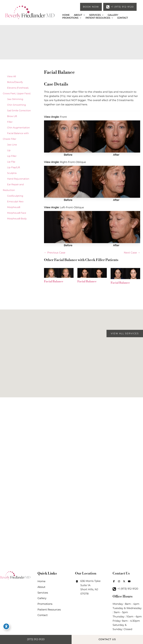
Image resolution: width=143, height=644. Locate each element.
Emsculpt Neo (15, 202)
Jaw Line (12, 145)
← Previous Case (55, 253)
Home (41, 581)
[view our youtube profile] (129, 581)
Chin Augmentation (18, 128)
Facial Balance (59, 72)
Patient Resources (49, 610)
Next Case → (132, 253)
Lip (9, 150)
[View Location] (90, 587)
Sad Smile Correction (19, 111)
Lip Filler (12, 156)
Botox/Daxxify (15, 82)
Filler (10, 122)
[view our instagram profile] (119, 581)
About (41, 587)
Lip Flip (11, 162)
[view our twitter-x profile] (124, 581)
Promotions (45, 604)
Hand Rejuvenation (18, 179)
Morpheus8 (14, 207)
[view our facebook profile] (114, 581)
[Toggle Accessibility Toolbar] (6, 626)
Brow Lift (12, 116)
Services (43, 593)
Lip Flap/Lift (14, 167)
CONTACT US (107, 639)
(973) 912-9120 (36, 639)
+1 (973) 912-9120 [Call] (128, 589)
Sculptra (12, 173)
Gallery (42, 598)
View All (12, 76)
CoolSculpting (15, 196)
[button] (91, 7)
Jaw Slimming (15, 99)
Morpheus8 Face (17, 213)
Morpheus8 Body (17, 219)
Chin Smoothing (16, 105)
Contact (43, 615)
